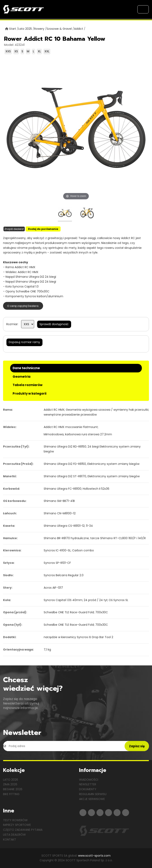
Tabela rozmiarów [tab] (28, 385)
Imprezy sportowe (17, 825)
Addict (79, 29)
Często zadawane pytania (23, 830)
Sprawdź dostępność (54, 324)
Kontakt (10, 839)
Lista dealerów (14, 835)
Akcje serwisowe (92, 799)
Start (13, 29)
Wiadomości (89, 780)
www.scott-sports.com (94, 856)
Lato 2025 (25, 29)
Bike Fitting (11, 794)
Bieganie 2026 (13, 789)
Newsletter (88, 784)
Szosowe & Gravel (59, 29)
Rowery (39, 29)
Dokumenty (88, 789)
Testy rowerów (15, 820)
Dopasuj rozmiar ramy (24, 342)
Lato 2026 (11, 780)
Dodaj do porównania (43, 229)
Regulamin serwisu (93, 794)
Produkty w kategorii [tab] (29, 393)
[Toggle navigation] (143, 9)
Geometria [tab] (22, 377)
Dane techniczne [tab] (26, 368)
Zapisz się (137, 746)
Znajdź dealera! (14, 229)
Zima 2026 (10, 784)
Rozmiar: (12, 324)
